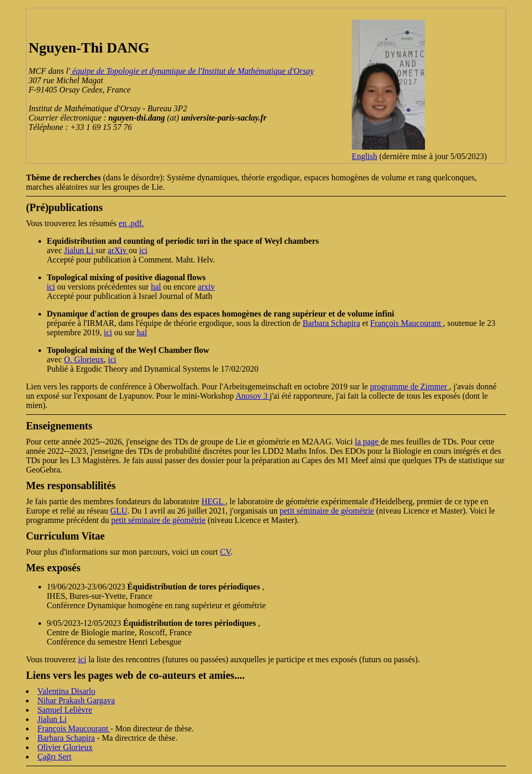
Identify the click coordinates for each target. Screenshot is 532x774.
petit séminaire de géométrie (327, 511)
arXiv (118, 250)
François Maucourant (407, 323)
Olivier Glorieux (65, 747)
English (364, 156)
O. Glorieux (84, 359)
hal (156, 287)
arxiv (207, 287)
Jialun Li (79, 250)
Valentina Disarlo (66, 691)
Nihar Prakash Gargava (76, 700)
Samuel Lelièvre (65, 710)
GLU (119, 511)
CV (225, 552)
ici (143, 250)
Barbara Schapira (331, 323)
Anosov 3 (252, 396)
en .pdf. (131, 223)
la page (368, 442)
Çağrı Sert (54, 757)
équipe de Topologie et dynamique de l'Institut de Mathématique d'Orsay (192, 71)
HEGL (214, 501)
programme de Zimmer (409, 386)
